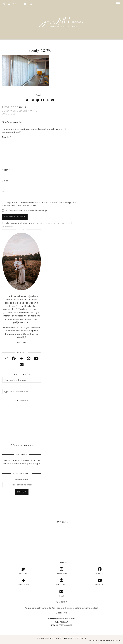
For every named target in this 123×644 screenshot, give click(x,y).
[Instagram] (4, 4)
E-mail (6, 181)
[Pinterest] (9, 4)
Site (4, 192)
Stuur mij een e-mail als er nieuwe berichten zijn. (26, 210)
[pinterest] (28, 358)
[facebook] (14, 358)
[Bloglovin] (20, 4)
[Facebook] (15, 4)
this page (11, 463)
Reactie (6, 137)
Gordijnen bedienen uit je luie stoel (21, 110)
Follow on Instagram (21, 445)
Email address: (22, 479)
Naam (6, 170)
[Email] (25, 4)
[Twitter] (27, 100)
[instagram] (6, 358)
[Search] (31, 4)
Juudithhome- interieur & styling (66, 638)
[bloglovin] (21, 358)
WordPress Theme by (105, 640)
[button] (119, 4)
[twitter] (23, 571)
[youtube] (36, 358)
